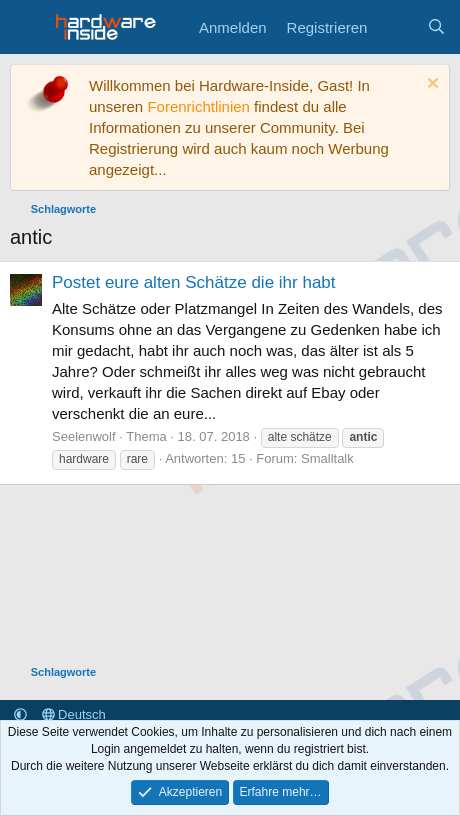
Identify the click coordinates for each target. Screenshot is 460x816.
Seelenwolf (84, 436)
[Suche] (436, 27)
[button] (20, 714)
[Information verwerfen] (430, 85)
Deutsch (74, 714)
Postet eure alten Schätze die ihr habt (194, 282)
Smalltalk (327, 458)
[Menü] (27, 27)
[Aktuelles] (396, 27)
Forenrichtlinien (198, 106)
